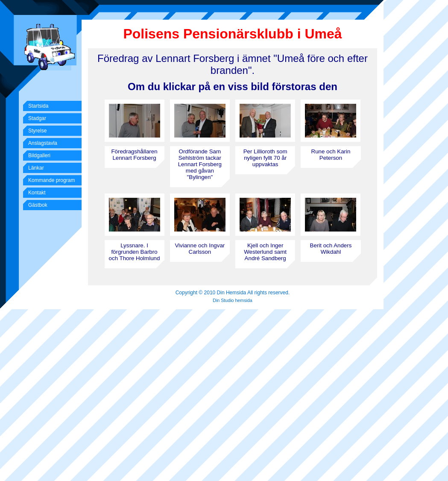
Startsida (38, 106)
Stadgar (37, 118)
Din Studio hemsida (232, 300)
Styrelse (37, 131)
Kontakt (37, 193)
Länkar (36, 168)
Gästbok (38, 205)
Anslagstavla (43, 143)
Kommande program (51, 180)
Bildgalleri (39, 155)
